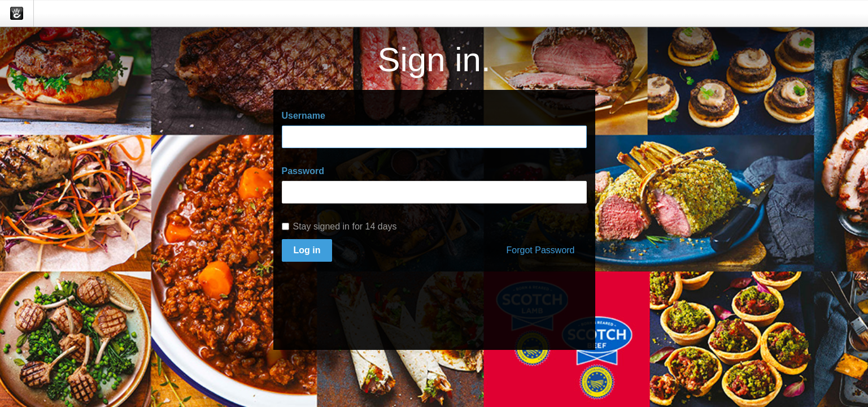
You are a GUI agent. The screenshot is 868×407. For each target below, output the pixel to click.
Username (304, 116)
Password (303, 171)
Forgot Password (541, 250)
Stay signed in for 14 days (339, 226)
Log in (307, 250)
